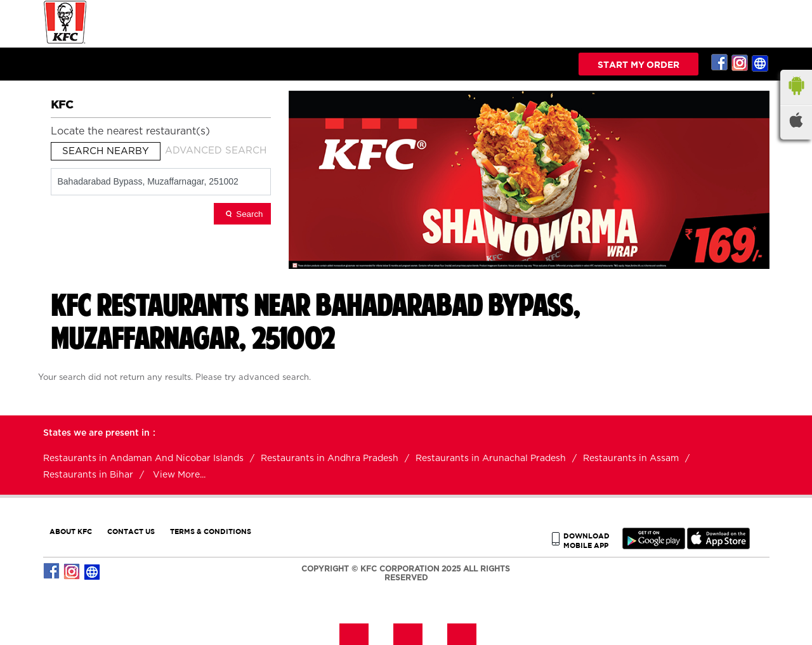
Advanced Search (216, 151)
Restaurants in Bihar (88, 475)
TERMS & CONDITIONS (211, 531)
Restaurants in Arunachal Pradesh (491, 459)
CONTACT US (131, 531)
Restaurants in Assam (631, 459)
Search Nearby (106, 151)
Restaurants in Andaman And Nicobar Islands (143, 459)
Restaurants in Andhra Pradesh (330, 459)
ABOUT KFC (71, 531)
